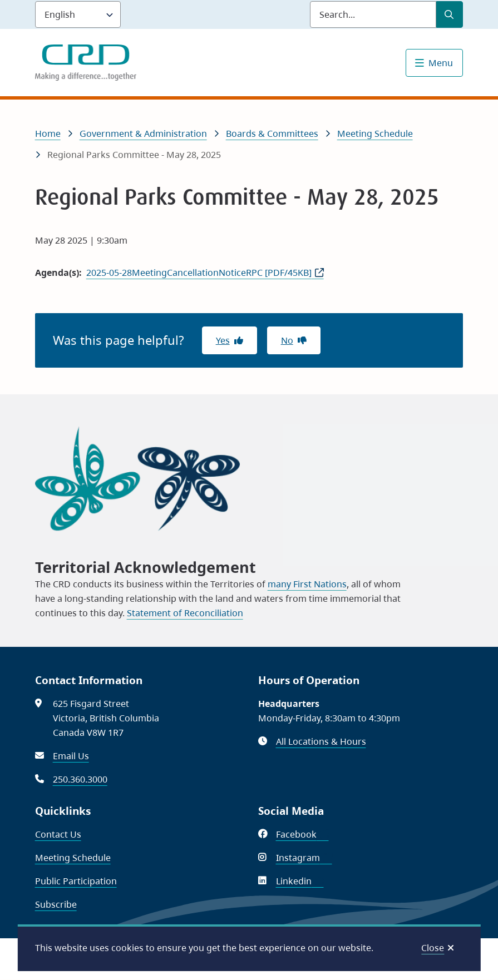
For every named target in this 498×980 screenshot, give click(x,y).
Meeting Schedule (375, 133)
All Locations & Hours (321, 741)
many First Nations (307, 584)
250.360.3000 (80, 779)
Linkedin (300, 881)
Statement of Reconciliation (185, 613)
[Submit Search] (450, 14)
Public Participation (76, 881)
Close (433, 948)
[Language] (78, 14)
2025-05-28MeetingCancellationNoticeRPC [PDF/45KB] (199, 273)
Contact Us (58, 834)
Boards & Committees (272, 133)
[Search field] (373, 14)
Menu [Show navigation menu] (441, 63)
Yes (223, 340)
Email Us (71, 756)
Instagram (304, 858)
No (287, 340)
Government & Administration (143, 133)
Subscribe (56, 904)
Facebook (302, 834)
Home (48, 133)
